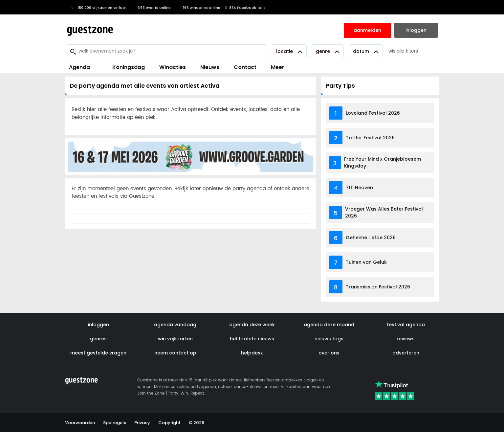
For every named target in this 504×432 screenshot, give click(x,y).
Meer (278, 67)
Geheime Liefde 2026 (371, 238)
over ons (329, 353)
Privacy (142, 423)
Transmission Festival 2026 (378, 287)
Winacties (173, 67)
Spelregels (115, 423)
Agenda (79, 67)
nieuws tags (329, 339)
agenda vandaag (175, 325)
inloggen (99, 325)
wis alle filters (403, 51)
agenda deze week (252, 325)
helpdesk (252, 353)
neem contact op (175, 353)
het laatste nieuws (252, 339)
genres (98, 339)
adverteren (406, 353)
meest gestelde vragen (98, 353)
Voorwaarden (80, 423)
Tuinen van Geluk (366, 262)
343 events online (151, 8)
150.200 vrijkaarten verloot (98, 8)
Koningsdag (125, 67)
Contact (245, 67)
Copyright (169, 423)
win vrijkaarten (175, 339)
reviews (406, 339)
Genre (328, 51)
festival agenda (406, 325)
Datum (366, 51)
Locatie (289, 51)
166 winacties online (198, 8)
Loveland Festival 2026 (373, 113)
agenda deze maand (329, 325)
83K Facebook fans (245, 8)
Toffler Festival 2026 (370, 138)
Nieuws (210, 67)
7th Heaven (359, 188)
